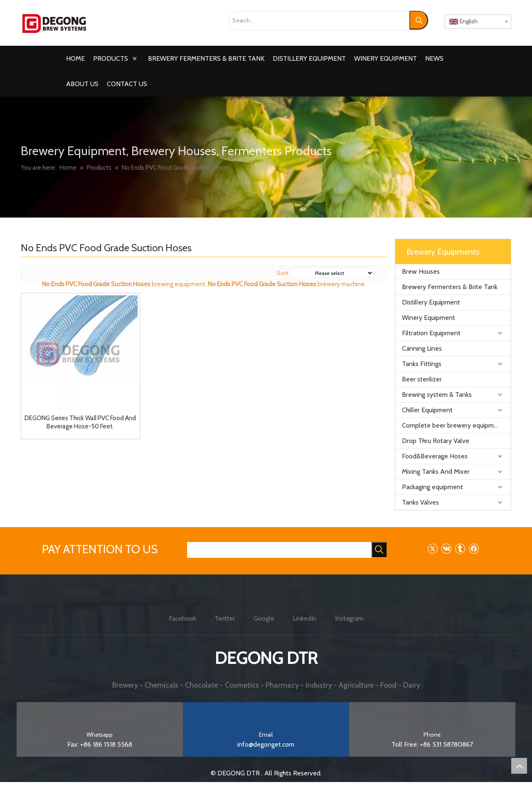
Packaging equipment (432, 487)
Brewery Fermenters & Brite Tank (450, 287)
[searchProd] (279, 550)
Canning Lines (422, 348)
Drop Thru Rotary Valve (436, 441)
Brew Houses (421, 271)
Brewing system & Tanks (437, 395)
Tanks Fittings (422, 364)
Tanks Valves (420, 502)
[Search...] (319, 21)
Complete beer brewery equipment (453, 425)
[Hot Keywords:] (419, 20)
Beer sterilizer (422, 379)
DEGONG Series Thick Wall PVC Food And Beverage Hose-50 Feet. (80, 422)
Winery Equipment (429, 318)
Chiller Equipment (427, 410)
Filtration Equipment (431, 333)
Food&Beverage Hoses (435, 456)
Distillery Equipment (431, 302)
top (519, 766)
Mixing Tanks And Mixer (436, 472)
